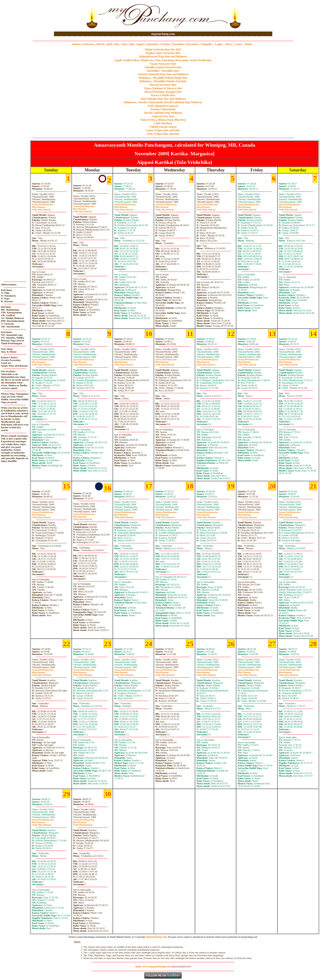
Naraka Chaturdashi (163, 109)
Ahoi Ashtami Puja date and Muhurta (163, 99)
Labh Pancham (163, 123)
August (140, 44)
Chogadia (206, 44)
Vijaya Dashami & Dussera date (163, 88)
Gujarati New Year (163, 116)
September (152, 44)
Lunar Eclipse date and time (163, 130)
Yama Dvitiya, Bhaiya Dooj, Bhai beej (163, 120)
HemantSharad (41, 208)
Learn (238, 44)
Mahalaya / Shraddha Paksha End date (163, 81)
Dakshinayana (43, 204)
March (100, 44)
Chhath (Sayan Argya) (163, 127)
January (76, 44)
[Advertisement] (69, 16)
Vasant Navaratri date (163, 64)
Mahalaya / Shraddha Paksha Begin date (163, 78)
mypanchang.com (163, 34)
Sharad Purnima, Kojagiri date (163, 92)
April (109, 44)
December (192, 44)
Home (249, 44)
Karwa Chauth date (163, 95)
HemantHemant (124, 516)
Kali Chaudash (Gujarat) (163, 106)
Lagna (219, 44)
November (179, 44)
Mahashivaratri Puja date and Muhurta (163, 57)
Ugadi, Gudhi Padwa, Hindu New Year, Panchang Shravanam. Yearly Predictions (163, 60)
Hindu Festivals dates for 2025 (163, 50)
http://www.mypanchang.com (153, 966)
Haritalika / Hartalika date (163, 71)
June (124, 44)
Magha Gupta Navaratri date (163, 53)
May (117, 44)
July (131, 44)
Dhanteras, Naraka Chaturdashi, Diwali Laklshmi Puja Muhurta (163, 102)
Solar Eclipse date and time (163, 134)
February (89, 44)
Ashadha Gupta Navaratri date (163, 67)
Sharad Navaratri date (163, 85)
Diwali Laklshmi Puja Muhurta (163, 113)
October (166, 44)
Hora (229, 44)
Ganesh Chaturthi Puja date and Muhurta (163, 74)
